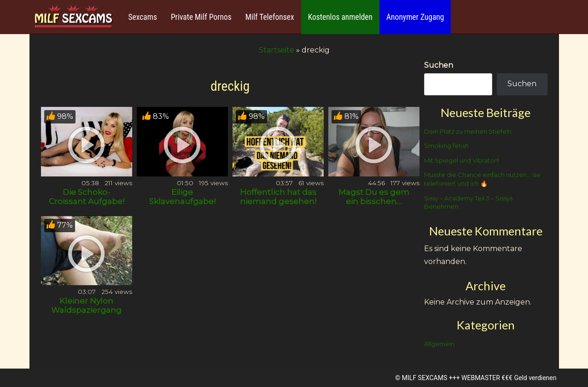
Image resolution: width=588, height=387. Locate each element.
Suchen (439, 65)
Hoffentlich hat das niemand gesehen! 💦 (278, 201)
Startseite (277, 50)
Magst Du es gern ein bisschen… (374, 197)
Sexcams (143, 17)
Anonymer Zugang (415, 17)
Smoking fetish (446, 146)
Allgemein (439, 344)
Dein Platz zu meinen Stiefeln (468, 131)
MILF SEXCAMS (425, 378)
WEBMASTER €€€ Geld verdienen (509, 378)
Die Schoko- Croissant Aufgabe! (87, 197)
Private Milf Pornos (201, 17)
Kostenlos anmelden (340, 17)
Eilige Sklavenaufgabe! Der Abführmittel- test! (182, 206)
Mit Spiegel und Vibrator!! (462, 160)
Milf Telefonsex (270, 17)
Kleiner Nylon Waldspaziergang (86, 305)
